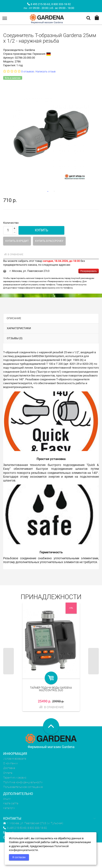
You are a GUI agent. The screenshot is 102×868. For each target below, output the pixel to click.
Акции (7, 799)
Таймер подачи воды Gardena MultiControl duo (51, 689)
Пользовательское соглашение (23, 787)
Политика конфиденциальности (23, 782)
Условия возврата (15, 759)
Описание (14, 318)
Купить (42, 230)
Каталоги (9, 808)
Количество (11, 223)
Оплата (8, 773)
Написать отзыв (46, 72)
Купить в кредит (17, 241)
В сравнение (13, 254)
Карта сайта (11, 803)
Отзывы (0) (15, 338)
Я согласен (19, 857)
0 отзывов (28, 72)
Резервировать (89, 271)
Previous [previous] (9, 661)
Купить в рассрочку (49, 241)
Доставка (9, 768)
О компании (11, 763)
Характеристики (19, 328)
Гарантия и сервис (15, 778)
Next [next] (93, 661)
